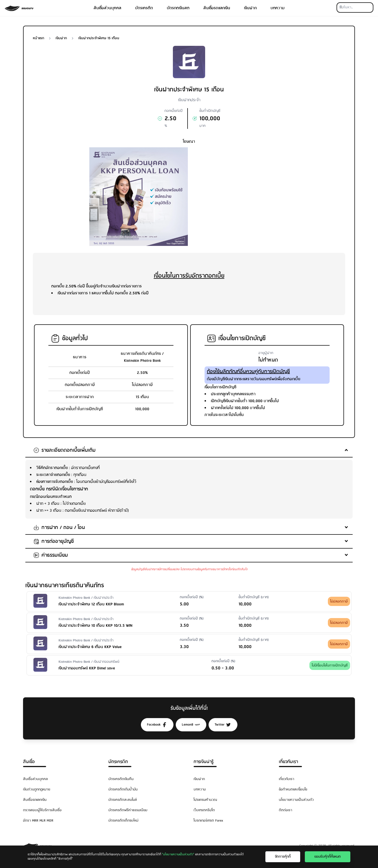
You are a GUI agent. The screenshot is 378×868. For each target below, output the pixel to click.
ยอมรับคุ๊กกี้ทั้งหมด (328, 857)
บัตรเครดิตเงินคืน (121, 779)
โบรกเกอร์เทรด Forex (208, 821)
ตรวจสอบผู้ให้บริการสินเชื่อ (42, 810)
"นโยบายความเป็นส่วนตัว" (178, 854)
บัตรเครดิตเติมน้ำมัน (123, 789)
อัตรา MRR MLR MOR (38, 821)
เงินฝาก (250, 8)
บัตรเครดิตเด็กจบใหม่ (123, 821)
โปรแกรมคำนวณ (205, 800)
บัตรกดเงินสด (178, 8)
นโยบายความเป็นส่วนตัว (296, 800)
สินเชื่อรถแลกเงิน (217, 8)
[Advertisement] (239, 188)
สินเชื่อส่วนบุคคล (107, 8)
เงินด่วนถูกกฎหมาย (37, 789)
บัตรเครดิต (144, 8)
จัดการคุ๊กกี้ (283, 857)
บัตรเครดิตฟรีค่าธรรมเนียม (128, 810)
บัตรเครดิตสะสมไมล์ (123, 800)
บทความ (278, 8)
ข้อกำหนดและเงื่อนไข (293, 789)
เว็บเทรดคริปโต (204, 810)
